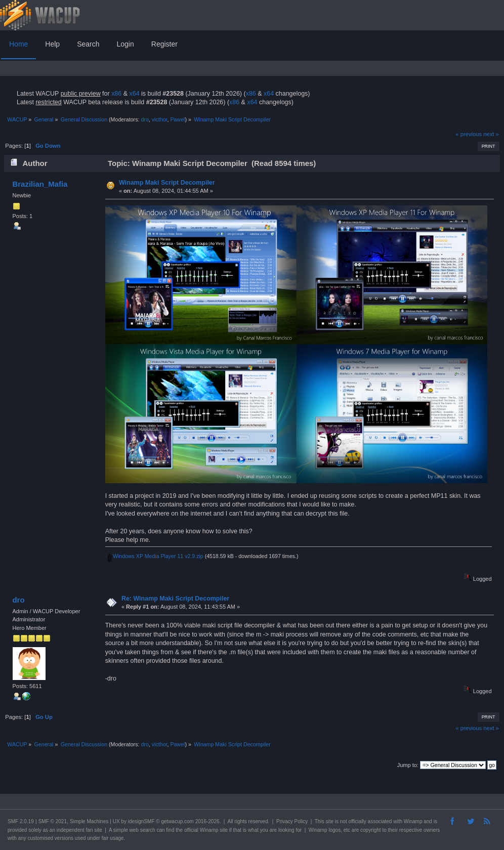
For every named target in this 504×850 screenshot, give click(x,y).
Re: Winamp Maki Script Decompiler (175, 599)
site (329, 821)
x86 (116, 94)
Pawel (177, 119)
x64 (134, 94)
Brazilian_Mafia (40, 184)
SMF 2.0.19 (21, 821)
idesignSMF (141, 821)
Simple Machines (89, 821)
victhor (160, 119)
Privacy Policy (292, 821)
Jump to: (408, 765)
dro (144, 119)
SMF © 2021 (53, 821)
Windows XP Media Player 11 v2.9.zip (156, 556)
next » (491, 134)
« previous (469, 134)
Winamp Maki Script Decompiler (167, 183)
